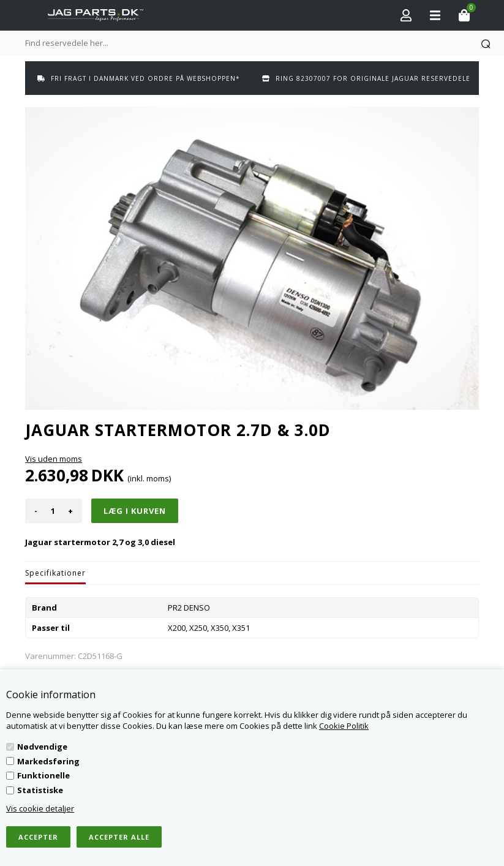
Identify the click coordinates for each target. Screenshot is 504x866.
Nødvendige (42, 747)
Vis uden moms (54, 459)
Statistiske (40, 790)
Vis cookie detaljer (40, 808)
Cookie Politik (344, 726)
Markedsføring (48, 761)
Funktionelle (43, 775)
